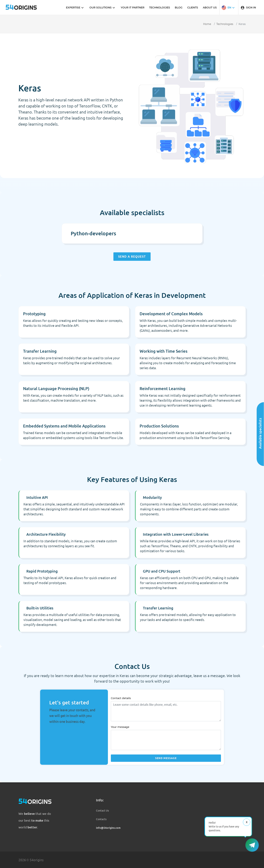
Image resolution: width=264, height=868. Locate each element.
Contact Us (102, 811)
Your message (120, 727)
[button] (229, 7)
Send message (166, 758)
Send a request (132, 257)
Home (207, 24)
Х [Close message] (247, 822)
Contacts (101, 819)
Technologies (225, 24)
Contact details (121, 698)
